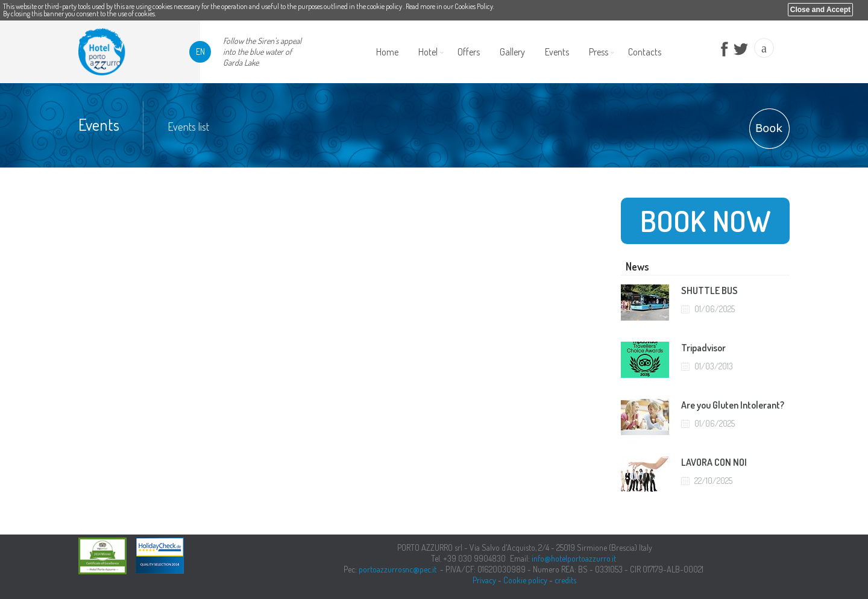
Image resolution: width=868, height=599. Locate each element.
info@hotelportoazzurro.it (574, 558)
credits (565, 580)
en (200, 52)
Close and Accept (820, 10)
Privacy (484, 580)
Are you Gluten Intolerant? (733, 405)
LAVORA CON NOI (714, 462)
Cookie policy (525, 580)
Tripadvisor (703, 348)
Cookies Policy (474, 6)
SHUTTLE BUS (709, 290)
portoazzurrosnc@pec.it (398, 569)
